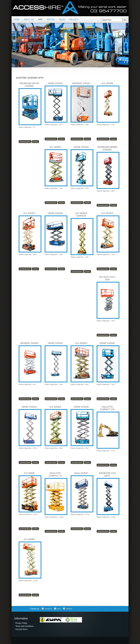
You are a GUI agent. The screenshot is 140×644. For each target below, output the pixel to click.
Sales (62, 20)
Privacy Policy (21, 623)
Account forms (22, 629)
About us (29, 20)
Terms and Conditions (25, 626)
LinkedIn (68, 609)
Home (16, 20)
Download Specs (25, 142)
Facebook (47, 609)
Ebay (57, 609)
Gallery (74, 20)
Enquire (35, 142)
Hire (40, 20)
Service (51, 20)
